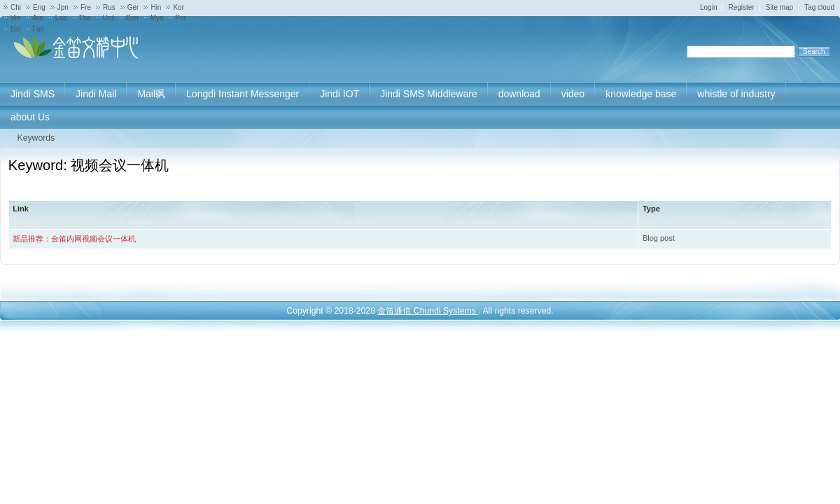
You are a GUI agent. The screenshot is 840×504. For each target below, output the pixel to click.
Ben (132, 18)
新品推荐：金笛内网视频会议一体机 (74, 239)
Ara (38, 18)
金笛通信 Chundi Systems (428, 311)
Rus (109, 7)
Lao (61, 18)
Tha (85, 18)
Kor (178, 7)
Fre (86, 7)
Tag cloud (819, 7)
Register (741, 7)
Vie (15, 18)
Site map (779, 7)
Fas (38, 29)
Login (708, 7)
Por (181, 18)
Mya (157, 18)
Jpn (63, 7)
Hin (156, 7)
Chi (16, 7)
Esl (15, 29)
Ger (133, 7)
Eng (39, 7)
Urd (108, 18)
